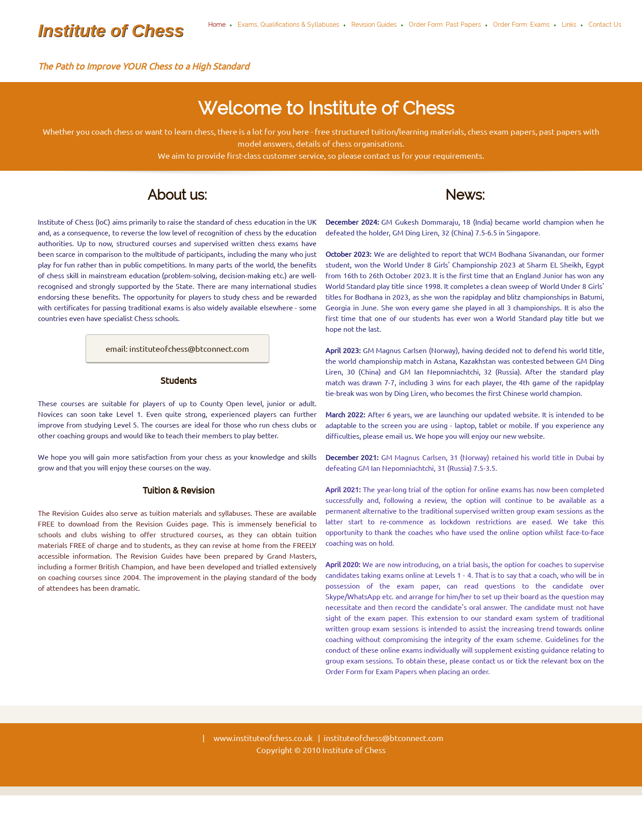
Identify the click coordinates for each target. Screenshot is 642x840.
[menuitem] (217, 25)
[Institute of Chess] (111, 25)
